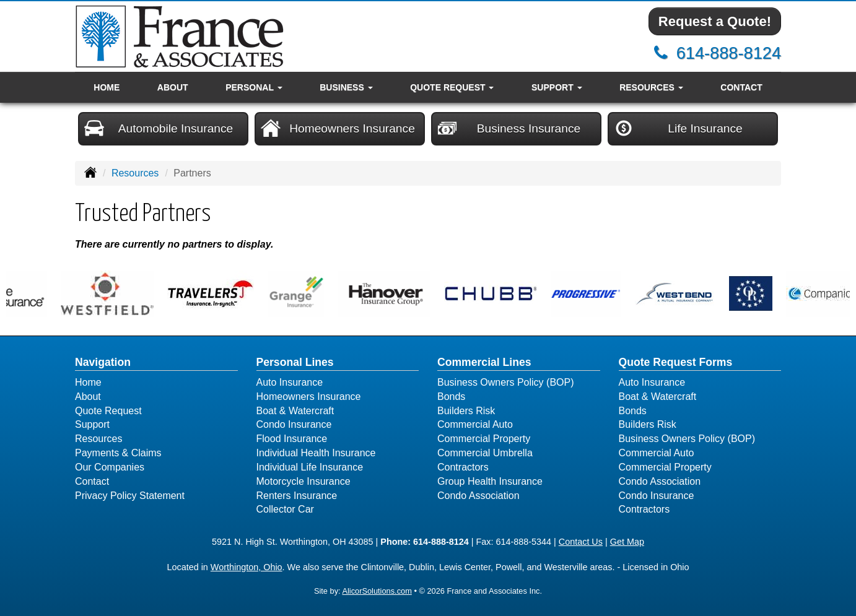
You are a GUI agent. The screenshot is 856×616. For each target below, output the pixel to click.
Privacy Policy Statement (130, 496)
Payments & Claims (118, 453)
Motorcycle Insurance (304, 481)
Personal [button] (254, 87)
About (173, 87)
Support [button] (557, 87)
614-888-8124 (729, 53)
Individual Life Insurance (310, 467)
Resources (135, 173)
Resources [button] (651, 87)
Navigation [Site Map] (103, 362)
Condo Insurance (294, 424)
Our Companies (110, 467)
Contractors (463, 467)
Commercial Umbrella (485, 453)
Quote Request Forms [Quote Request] (676, 362)
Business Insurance (509, 128)
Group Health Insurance (490, 481)
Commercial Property (484, 439)
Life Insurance (678, 128)
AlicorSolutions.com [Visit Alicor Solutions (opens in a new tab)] (377, 591)
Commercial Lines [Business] (484, 362)
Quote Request (108, 411)
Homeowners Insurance (338, 128)
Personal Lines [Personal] (295, 362)
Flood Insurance (292, 439)
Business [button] (346, 87)
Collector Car (285, 509)
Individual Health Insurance (316, 453)
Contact (741, 87)
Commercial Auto (475, 424)
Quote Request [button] (452, 87)
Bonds (451, 397)
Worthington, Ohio (247, 567)
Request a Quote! (715, 21)
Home (107, 87)
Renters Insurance (297, 496)
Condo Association (478, 496)
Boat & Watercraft (295, 411)
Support (92, 424)
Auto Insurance (290, 382)
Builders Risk (466, 411)
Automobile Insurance (159, 128)
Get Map (627, 542)
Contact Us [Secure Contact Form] (581, 542)
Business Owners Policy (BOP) (506, 382)
